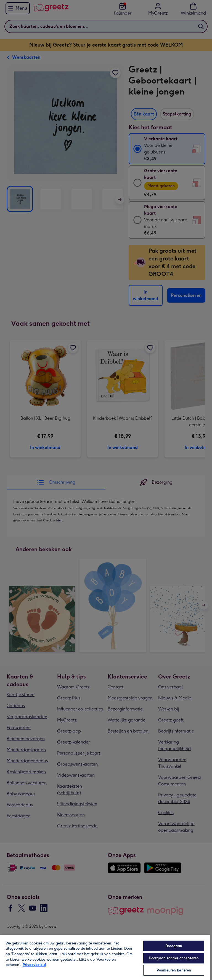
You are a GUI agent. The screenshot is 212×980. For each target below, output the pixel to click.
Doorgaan (174, 946)
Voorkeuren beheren (174, 970)
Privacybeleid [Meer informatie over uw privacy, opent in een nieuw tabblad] (34, 965)
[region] (105, 957)
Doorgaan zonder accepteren (174, 958)
